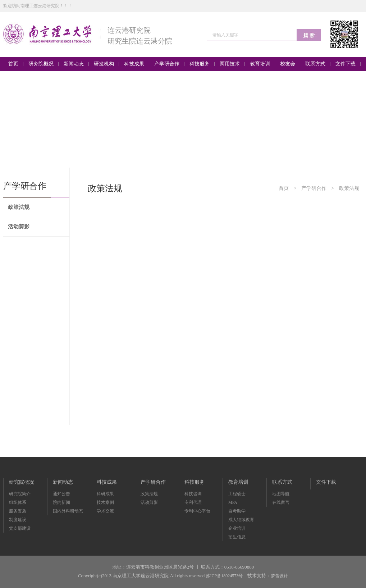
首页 (284, 188)
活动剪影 (19, 227)
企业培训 (237, 528)
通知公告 (61, 494)
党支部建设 (20, 528)
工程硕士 (237, 494)
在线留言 (281, 502)
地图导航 (281, 494)
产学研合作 (314, 188)
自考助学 (237, 511)
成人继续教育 (241, 520)
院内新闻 (61, 502)
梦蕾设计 (279, 576)
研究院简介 (20, 494)
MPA (233, 502)
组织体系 (18, 502)
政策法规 (19, 207)
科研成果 (105, 494)
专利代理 (193, 502)
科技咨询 (193, 494)
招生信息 (237, 537)
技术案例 (105, 502)
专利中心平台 (197, 511)
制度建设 (18, 520)
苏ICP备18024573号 (224, 576)
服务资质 (18, 511)
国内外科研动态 (68, 511)
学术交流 (105, 511)
